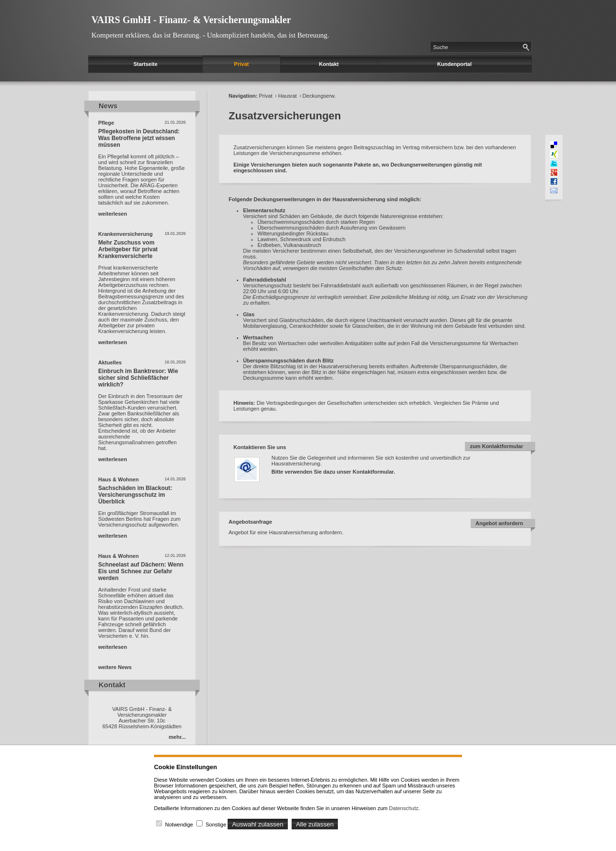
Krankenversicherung (125, 234)
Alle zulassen (315, 824)
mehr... (177, 737)
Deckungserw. (319, 96)
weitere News (115, 667)
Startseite (145, 64)
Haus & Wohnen (118, 479)
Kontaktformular (373, 472)
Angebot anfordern (499, 523)
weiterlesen (113, 214)
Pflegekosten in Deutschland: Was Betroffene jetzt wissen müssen (139, 138)
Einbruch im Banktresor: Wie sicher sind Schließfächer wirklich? (138, 378)
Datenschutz (404, 808)
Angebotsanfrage (250, 522)
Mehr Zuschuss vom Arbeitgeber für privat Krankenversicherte (128, 249)
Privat (241, 64)
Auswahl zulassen (258, 824)
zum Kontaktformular (496, 446)
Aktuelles (110, 362)
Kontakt (329, 64)
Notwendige (179, 825)
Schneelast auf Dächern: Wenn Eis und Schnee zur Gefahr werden (141, 571)
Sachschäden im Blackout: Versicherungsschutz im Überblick (135, 495)
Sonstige (216, 825)
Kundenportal (455, 64)
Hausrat (288, 96)
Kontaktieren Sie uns (260, 447)
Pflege (106, 123)
